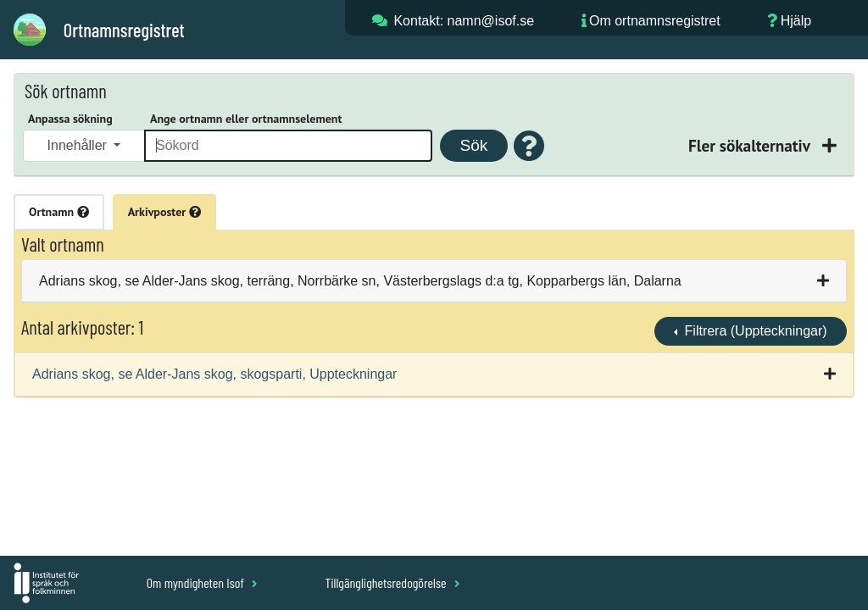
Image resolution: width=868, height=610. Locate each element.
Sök (473, 145)
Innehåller (79, 145)
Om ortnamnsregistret (655, 21)
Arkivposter (164, 212)
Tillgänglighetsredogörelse (392, 582)
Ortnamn (59, 212)
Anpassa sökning (70, 119)
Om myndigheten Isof (202, 582)
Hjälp (796, 21)
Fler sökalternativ (751, 145)
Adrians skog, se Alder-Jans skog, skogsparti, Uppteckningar (214, 374)
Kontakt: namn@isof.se (464, 21)
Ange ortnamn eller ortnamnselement (246, 119)
